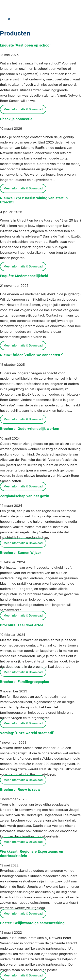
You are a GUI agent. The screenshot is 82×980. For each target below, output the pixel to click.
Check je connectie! (17, 119)
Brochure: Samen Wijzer (21, 553)
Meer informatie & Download (23, 109)
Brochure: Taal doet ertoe (22, 625)
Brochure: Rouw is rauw (20, 789)
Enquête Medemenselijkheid (24, 276)
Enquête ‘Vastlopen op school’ (26, 45)
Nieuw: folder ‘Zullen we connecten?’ (31, 355)
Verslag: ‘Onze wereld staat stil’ (27, 733)
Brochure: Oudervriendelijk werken (30, 429)
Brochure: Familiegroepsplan (25, 682)
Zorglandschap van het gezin (25, 496)
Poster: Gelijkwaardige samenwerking (32, 923)
